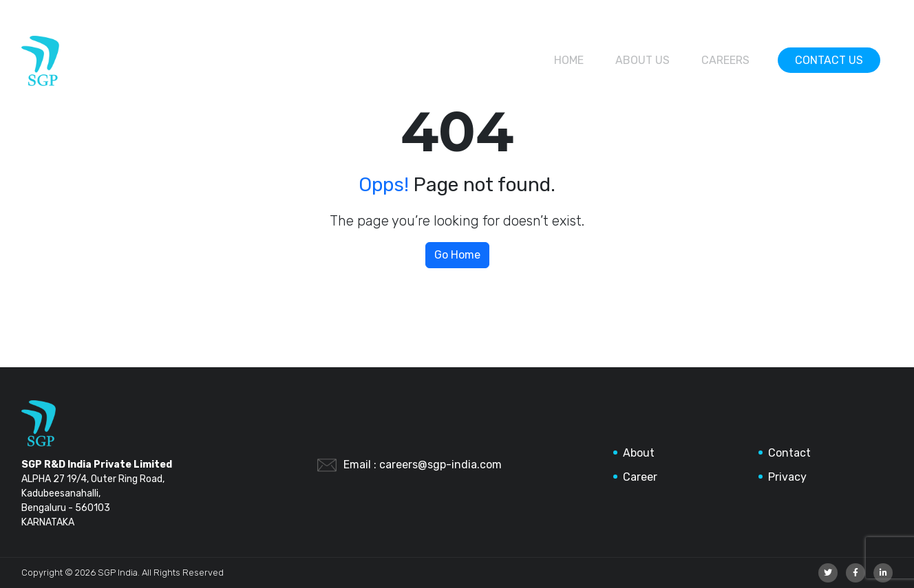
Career (640, 477)
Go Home (457, 255)
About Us (642, 60)
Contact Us (829, 60)
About (639, 453)
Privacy (787, 477)
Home (569, 60)
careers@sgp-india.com (440, 465)
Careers (725, 60)
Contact (789, 453)
